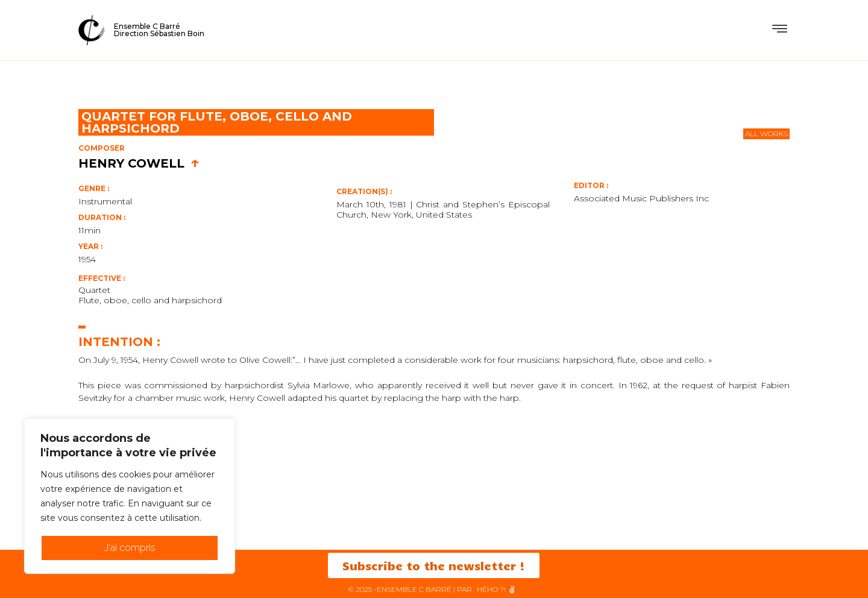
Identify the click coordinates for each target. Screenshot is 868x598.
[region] (130, 496)
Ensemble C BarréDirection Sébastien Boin (159, 30)
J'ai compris (130, 548)
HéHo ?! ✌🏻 (497, 589)
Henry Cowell (139, 163)
